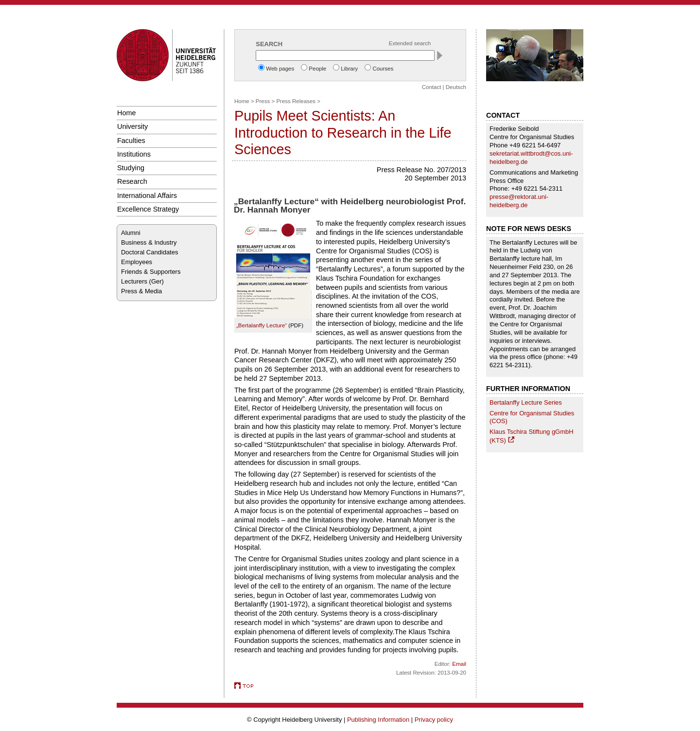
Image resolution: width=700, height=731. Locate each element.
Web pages (280, 69)
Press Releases (296, 101)
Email (459, 664)
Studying (131, 168)
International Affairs (147, 196)
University (132, 126)
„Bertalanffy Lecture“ (262, 325)
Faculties (131, 141)
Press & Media (141, 291)
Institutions (134, 154)
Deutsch (456, 87)
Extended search (410, 43)
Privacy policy (434, 720)
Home (126, 113)
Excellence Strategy (148, 209)
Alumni (131, 233)
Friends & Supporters (151, 272)
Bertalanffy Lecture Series (526, 402)
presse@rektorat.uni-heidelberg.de (519, 201)
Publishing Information (378, 720)
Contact (432, 87)
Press (263, 101)
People (317, 69)
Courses (383, 69)
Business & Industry (149, 242)
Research (132, 181)
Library (349, 69)
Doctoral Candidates (149, 252)
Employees (137, 262)
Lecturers (134, 281)
